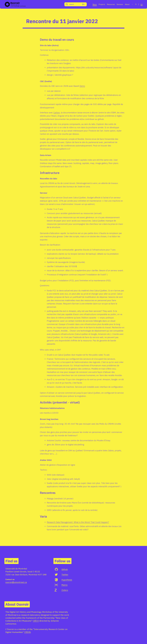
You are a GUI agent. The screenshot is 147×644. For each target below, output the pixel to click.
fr (136, 4)
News (95, 4)
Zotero (65, 590)
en (142, 4)
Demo (82, 86)
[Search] (73, 4)
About (127, 4)
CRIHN (27, 632)
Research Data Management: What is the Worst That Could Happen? (78, 522)
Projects (102, 4)
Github (65, 569)
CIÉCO (36, 621)
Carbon (57, 112)
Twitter (65, 575)
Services (120, 4)
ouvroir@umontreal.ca (16, 582)
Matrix (65, 585)
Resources (111, 4)
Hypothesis (67, 580)
